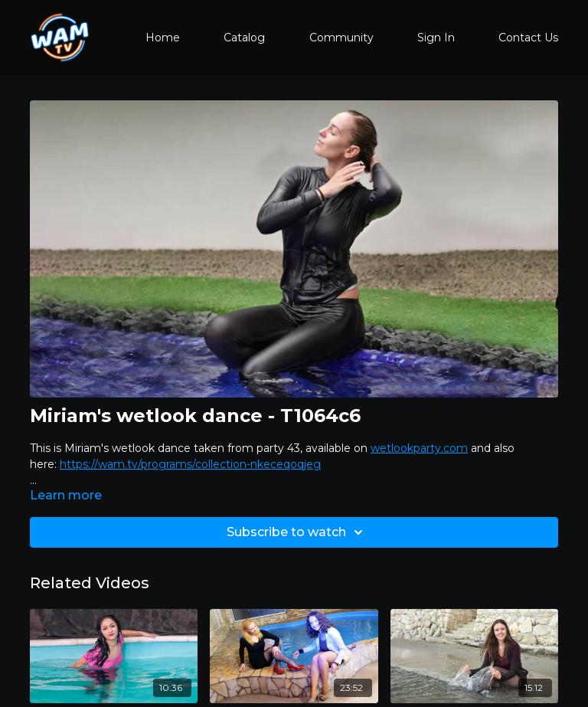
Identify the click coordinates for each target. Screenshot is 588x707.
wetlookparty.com (419, 448)
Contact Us (528, 38)
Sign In (436, 38)
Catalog (244, 38)
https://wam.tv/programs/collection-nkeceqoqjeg (190, 464)
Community (341, 38)
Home (163, 38)
